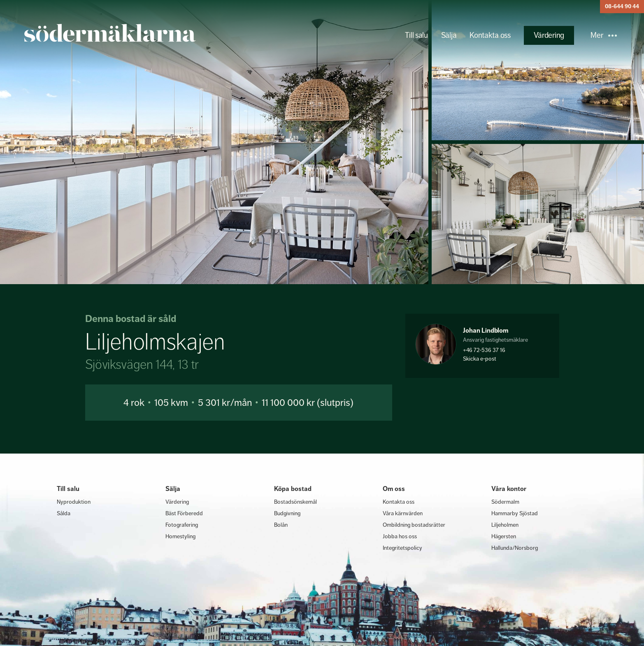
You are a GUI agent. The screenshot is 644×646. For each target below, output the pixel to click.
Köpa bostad (293, 489)
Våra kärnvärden (403, 513)
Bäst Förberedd (184, 513)
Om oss (394, 489)
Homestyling (180, 536)
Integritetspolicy (402, 548)
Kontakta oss (490, 35)
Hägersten (504, 536)
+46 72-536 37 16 (484, 350)
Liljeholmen (505, 525)
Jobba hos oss (400, 536)
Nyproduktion (74, 502)
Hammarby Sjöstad (515, 513)
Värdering (549, 35)
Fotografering (182, 525)
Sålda (64, 513)
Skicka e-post (480, 359)
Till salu (416, 35)
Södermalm (505, 502)
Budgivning (287, 513)
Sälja (449, 35)
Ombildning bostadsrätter (414, 525)
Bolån (281, 525)
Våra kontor (509, 489)
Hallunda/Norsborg (515, 548)
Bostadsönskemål (295, 502)
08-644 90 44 (622, 6)
